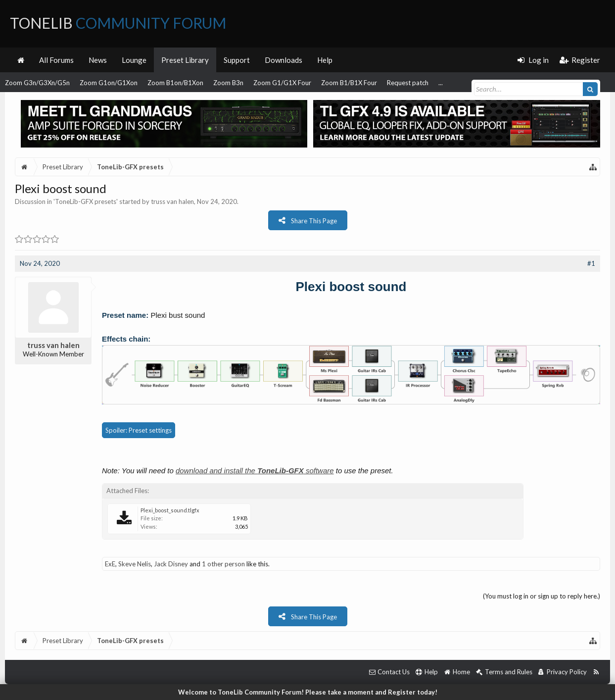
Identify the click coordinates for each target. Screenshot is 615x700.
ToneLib (118, 23)
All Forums (56, 60)
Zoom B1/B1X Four (349, 83)
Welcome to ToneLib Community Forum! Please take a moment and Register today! (308, 692)
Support (237, 60)
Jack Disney (171, 564)
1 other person (223, 564)
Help (325, 60)
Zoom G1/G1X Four (282, 83)
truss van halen (172, 201)
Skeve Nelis (135, 564)
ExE (110, 564)
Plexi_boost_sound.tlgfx (170, 510)
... (441, 83)
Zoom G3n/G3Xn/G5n (37, 83)
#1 (591, 263)
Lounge (134, 60)
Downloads (284, 60)
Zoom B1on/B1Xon (175, 83)
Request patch (408, 83)
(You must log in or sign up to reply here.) (542, 596)
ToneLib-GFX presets (86, 201)
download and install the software (255, 471)
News (98, 60)
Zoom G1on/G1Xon (109, 83)
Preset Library (185, 60)
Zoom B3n (228, 83)
